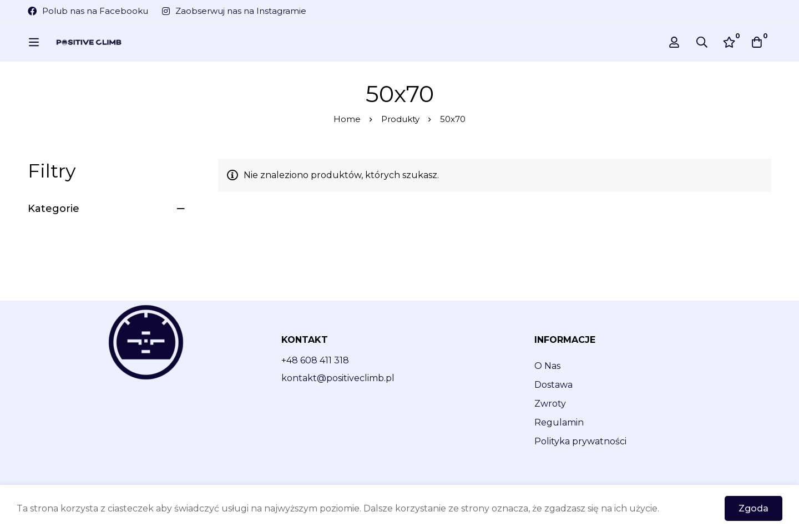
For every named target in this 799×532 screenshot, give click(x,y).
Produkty (400, 119)
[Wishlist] (729, 42)
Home (347, 119)
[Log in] (674, 42)
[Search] (701, 42)
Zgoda (754, 508)
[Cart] (757, 42)
